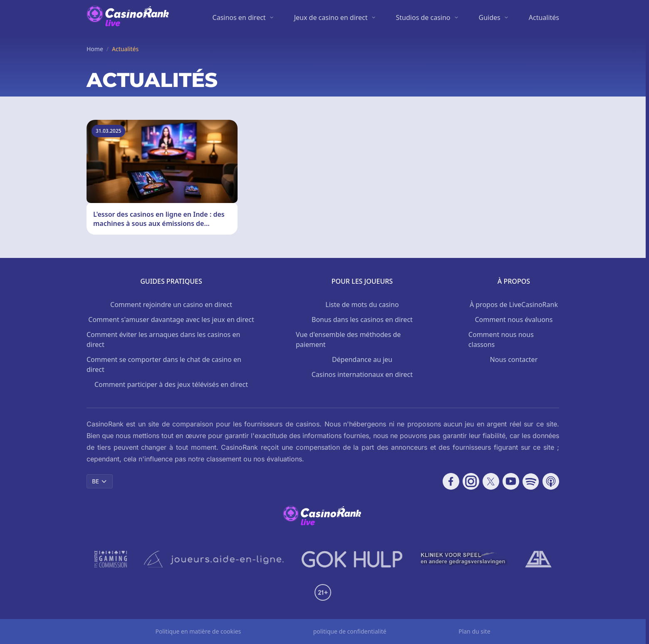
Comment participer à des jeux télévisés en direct (171, 384)
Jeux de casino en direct (331, 17)
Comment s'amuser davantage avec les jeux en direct (171, 320)
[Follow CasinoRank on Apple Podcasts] (551, 481)
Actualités (544, 17)
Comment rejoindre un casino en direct (171, 305)
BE (100, 481)
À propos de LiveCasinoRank (514, 305)
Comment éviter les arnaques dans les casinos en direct (163, 339)
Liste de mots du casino (362, 305)
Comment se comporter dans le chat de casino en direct (164, 364)
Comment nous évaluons (514, 320)
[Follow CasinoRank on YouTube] (511, 481)
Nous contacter (514, 359)
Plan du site (474, 631)
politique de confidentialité (350, 631)
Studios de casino (423, 17)
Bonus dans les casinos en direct (362, 320)
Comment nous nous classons (501, 339)
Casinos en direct (239, 17)
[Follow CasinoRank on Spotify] (531, 481)
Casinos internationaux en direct (362, 374)
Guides (490, 17)
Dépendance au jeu (362, 359)
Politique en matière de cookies (198, 631)
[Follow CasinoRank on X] (491, 481)
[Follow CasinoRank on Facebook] (451, 481)
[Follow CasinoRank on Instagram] (471, 481)
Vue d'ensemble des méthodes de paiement (348, 339)
